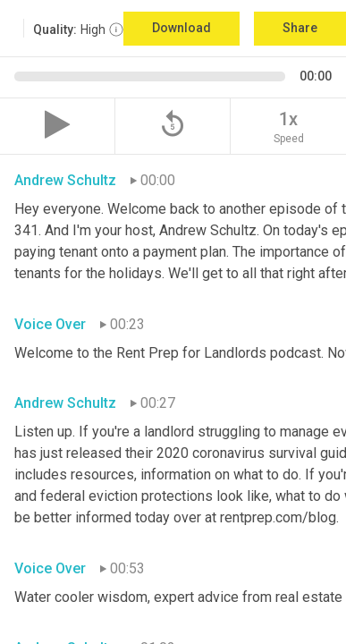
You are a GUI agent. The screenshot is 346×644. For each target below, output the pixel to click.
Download (181, 28)
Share (300, 28)
